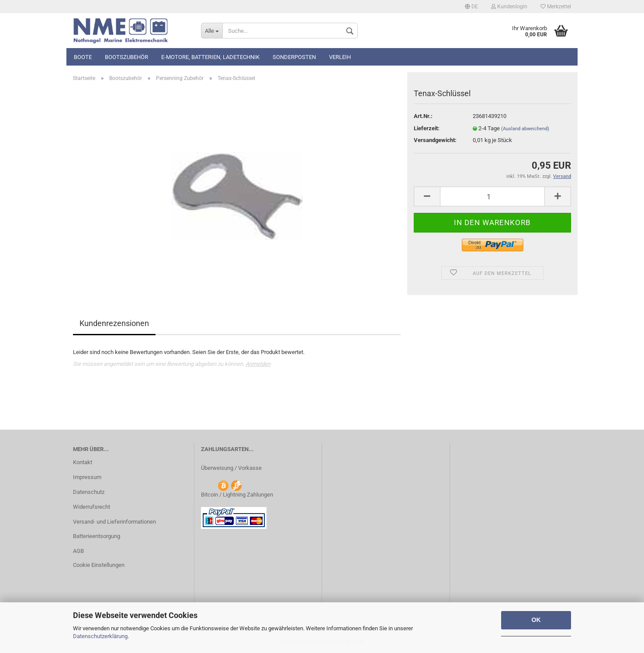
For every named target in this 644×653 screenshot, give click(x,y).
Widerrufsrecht (92, 507)
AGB (78, 551)
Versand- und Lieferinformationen (114, 522)
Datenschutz (89, 492)
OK (536, 620)
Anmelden (258, 364)
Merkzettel (556, 7)
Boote (83, 57)
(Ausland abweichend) (525, 129)
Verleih (340, 57)
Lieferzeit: (427, 128)
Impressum (87, 477)
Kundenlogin (509, 7)
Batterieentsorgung (97, 536)
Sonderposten (294, 57)
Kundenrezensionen (114, 323)
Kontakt (83, 462)
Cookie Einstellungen (99, 565)
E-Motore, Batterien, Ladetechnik (210, 57)
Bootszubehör (126, 57)
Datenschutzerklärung (100, 636)
